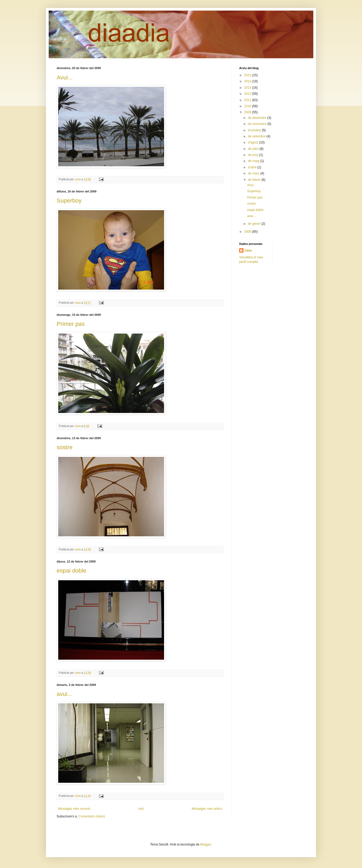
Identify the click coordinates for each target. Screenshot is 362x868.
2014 (248, 81)
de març (254, 173)
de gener (255, 224)
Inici (141, 809)
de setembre (257, 136)
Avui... (65, 77)
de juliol (254, 149)
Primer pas (71, 324)
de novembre (258, 124)
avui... (64, 694)
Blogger (206, 844)
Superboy (69, 201)
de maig (254, 161)
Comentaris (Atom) (92, 816)
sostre (65, 447)
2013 (248, 88)
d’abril (253, 167)
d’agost (254, 142)
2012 (248, 94)
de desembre (258, 118)
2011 (248, 100)
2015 (248, 75)
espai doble (72, 571)
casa (248, 250)
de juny (254, 155)
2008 (248, 232)
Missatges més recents (74, 809)
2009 (248, 112)
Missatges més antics (207, 809)
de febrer (255, 180)
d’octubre (255, 130)
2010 (248, 106)
